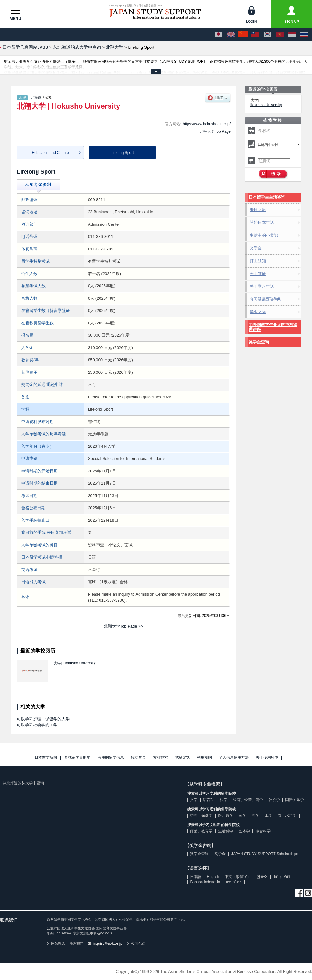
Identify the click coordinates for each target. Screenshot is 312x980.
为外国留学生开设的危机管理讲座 (273, 327)
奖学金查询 (259, 342)
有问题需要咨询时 (266, 299)
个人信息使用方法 (234, 758)
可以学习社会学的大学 (37, 725)
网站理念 (56, 943)
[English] (231, 34)
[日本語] (218, 34)
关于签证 (258, 274)
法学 (224, 800)
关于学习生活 (262, 286)
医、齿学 (226, 815)
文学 (194, 800)
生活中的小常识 (264, 235)
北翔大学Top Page (215, 131)
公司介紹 (136, 943)
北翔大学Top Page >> (124, 626)
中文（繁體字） (238, 877)
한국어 (262, 877)
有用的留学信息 (111, 758)
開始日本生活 (262, 222)
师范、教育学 (201, 831)
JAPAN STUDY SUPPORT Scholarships (265, 854)
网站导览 (182, 758)
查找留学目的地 (77, 758)
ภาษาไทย (234, 882)
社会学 (274, 800)
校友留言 (138, 758)
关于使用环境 (267, 758)
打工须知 (258, 261)
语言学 (209, 800)
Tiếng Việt (282, 877)
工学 (269, 815)
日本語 (196, 877)
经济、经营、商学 (248, 800)
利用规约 (204, 758)
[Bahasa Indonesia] (292, 34)
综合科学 (263, 831)
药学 (242, 815)
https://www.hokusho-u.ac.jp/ (207, 124)
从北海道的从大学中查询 (23, 783)
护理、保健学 (201, 815)
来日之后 (258, 210)
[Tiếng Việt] (280, 34)
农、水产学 (287, 815)
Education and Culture (50, 153)
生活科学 (226, 831)
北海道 (36, 97)
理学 (256, 815)
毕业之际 (258, 312)
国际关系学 (295, 800)
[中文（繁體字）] (255, 34)
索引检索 (160, 758)
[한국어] (267, 34)
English (213, 877)
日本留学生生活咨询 (267, 197)
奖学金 (256, 248)
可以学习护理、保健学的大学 (43, 719)
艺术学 (244, 831)
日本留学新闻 (46, 758)
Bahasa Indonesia (205, 882)
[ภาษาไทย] (304, 34)
